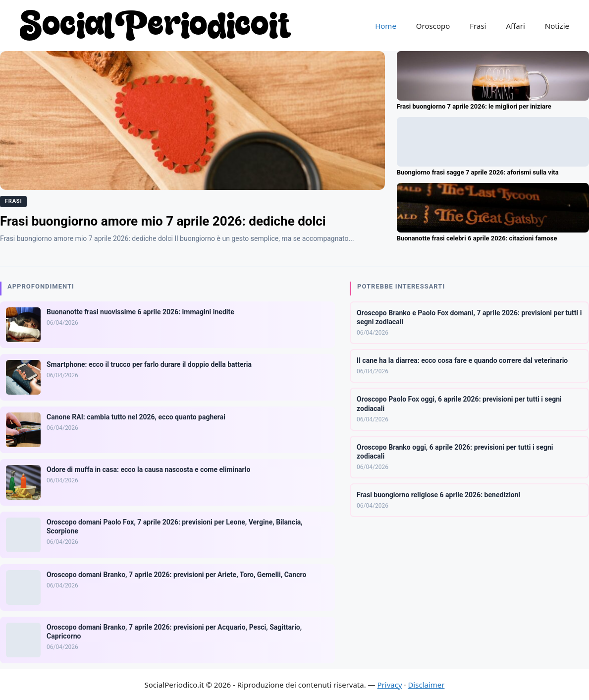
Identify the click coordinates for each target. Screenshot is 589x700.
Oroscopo (433, 26)
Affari (515, 26)
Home (386, 26)
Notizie (557, 26)
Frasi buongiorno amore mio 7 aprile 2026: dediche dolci (163, 221)
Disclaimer (426, 685)
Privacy (390, 685)
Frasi (478, 26)
